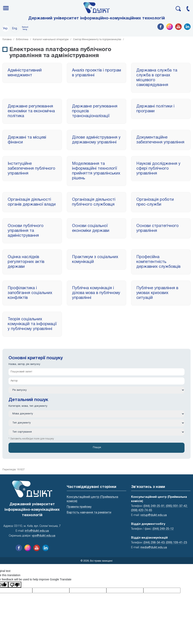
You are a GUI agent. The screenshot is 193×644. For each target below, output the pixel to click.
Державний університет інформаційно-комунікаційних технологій (97, 18)
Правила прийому (79, 507)
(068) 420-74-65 (142, 510)
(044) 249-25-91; (154, 506)
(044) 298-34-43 (154, 543)
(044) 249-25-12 (163, 529)
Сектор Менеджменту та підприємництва (97, 39)
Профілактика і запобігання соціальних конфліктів (30, 293)
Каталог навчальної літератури (51, 39)
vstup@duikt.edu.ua (154, 515)
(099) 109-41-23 (176, 543)
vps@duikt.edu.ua (43, 536)
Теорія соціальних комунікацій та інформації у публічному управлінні (32, 324)
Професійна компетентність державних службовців (158, 262)
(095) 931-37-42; (177, 506)
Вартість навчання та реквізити (89, 513)
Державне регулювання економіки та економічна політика (31, 111)
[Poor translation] (15, 585)
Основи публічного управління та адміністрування (26, 231)
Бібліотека (22, 39)
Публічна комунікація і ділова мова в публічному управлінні (96, 293)
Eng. (15, 29)
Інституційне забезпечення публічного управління (31, 169)
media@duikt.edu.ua (154, 548)
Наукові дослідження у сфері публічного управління (158, 169)
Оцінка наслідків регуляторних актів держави (26, 262)
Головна (7, 39)
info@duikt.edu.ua (37, 531)
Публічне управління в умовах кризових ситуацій (157, 293)
